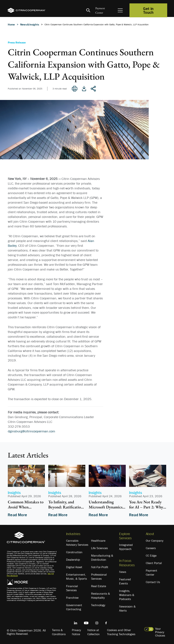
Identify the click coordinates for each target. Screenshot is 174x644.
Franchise (72, 598)
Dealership (73, 560)
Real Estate (99, 586)
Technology (98, 605)
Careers (151, 548)
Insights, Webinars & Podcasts (127, 595)
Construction (74, 552)
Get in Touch (149, 10)
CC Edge (151, 556)
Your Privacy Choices (160, 632)
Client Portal (154, 563)
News (123, 572)
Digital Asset (74, 567)
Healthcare (98, 541)
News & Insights (30, 24)
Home (11, 24)
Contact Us (153, 582)
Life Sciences (99, 548)
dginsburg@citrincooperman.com (31, 431)
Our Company (155, 541)
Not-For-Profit (100, 567)
